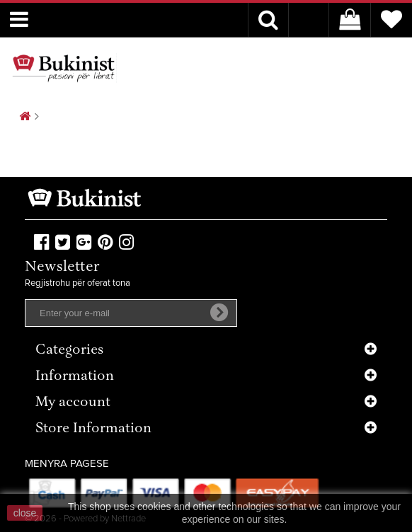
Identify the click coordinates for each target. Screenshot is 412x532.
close (25, 513)
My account (73, 403)
